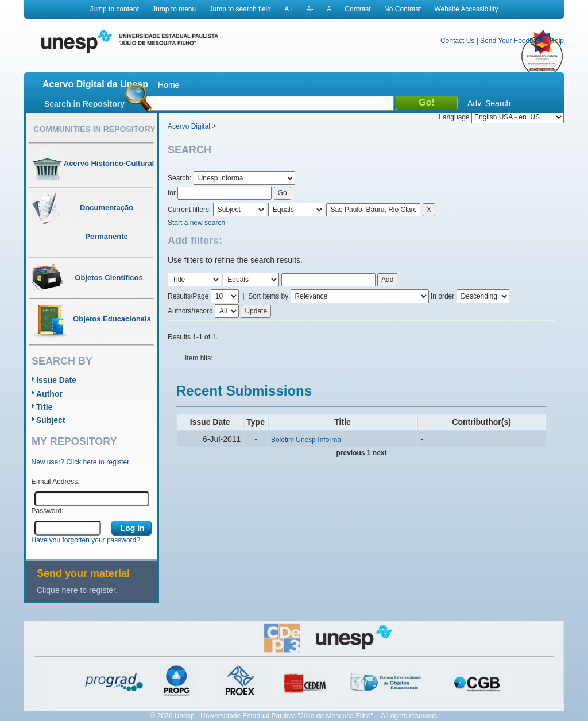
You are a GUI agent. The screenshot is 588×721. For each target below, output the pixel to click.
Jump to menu (174, 9)
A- (310, 9)
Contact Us (457, 41)
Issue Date (56, 380)
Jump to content (114, 9)
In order (442, 296)
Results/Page (188, 296)
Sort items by (268, 296)
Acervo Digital (189, 126)
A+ (289, 9)
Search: (181, 178)
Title (45, 407)
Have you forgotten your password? (86, 540)
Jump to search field (240, 9)
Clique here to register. (77, 590)
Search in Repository (84, 104)
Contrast (357, 9)
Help (557, 41)
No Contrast (403, 9)
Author (49, 394)
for (172, 193)
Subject (51, 420)
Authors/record (190, 311)
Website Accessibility (466, 9)
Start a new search (196, 223)
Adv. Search (489, 103)
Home (169, 85)
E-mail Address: (56, 482)
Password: (48, 511)
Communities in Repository (94, 129)
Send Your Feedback (512, 41)
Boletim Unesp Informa (306, 440)
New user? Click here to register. (81, 462)
